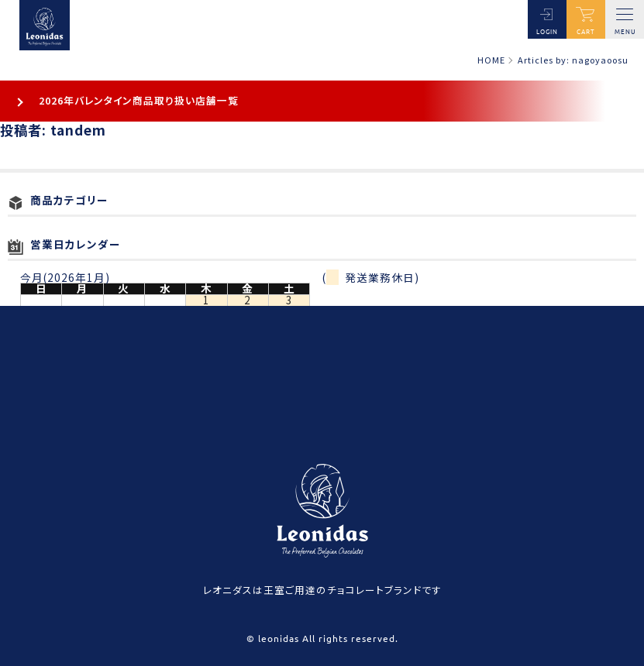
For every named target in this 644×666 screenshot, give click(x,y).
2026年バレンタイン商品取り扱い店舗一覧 (139, 100)
